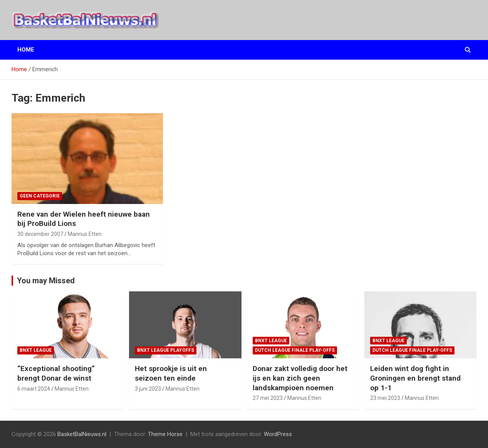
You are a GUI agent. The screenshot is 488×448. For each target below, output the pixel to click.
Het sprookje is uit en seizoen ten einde (171, 373)
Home (26, 50)
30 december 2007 (40, 234)
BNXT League (36, 350)
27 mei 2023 (268, 398)
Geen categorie (40, 196)
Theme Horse (165, 434)
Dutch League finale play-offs (295, 350)
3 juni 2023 (148, 389)
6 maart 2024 (34, 389)
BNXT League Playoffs (166, 350)
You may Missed (46, 281)
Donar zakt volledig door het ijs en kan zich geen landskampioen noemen (300, 378)
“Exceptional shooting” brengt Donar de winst (56, 373)
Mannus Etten (85, 234)
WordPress (278, 434)
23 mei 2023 (385, 398)
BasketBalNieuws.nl (82, 434)
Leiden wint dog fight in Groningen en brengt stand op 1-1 (415, 378)
